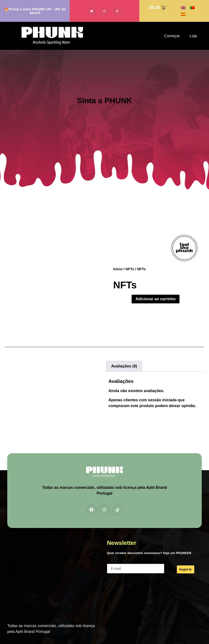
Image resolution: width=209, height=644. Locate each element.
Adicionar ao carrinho (155, 299)
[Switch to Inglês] (183, 8)
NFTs (130, 269)
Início (118, 269)
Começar (172, 36)
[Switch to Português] (192, 8)
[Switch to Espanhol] (183, 14)
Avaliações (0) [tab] (124, 366)
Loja (193, 36)
